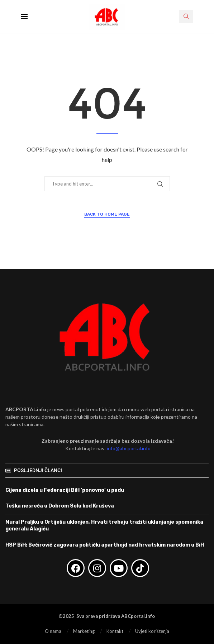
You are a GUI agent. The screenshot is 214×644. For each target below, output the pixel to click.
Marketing (84, 631)
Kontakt (115, 631)
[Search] (186, 17)
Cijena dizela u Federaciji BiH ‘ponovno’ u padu (65, 490)
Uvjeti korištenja (152, 631)
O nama (53, 631)
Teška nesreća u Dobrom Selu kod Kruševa (60, 506)
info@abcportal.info (129, 448)
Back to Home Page (107, 214)
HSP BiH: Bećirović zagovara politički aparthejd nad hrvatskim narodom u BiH (105, 545)
